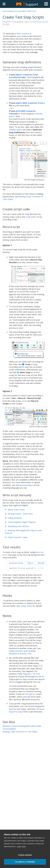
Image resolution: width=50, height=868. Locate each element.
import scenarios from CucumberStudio (24, 76)
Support (32, 4)
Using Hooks (26, 606)
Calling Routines (13, 518)
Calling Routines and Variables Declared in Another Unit (23, 652)
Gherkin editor (16, 130)
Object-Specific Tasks (16, 537)
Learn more (21, 848)
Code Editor (31, 217)
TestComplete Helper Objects (20, 522)
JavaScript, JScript (16, 563)
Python (30, 563)
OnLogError (30, 694)
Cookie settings (25, 856)
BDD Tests (32, 11)
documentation (26, 485)
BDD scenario (23, 33)
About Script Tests (15, 510)
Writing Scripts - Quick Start (19, 514)
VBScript (41, 563)
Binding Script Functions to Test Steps (20, 732)
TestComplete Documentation (15, 11)
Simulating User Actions (17, 526)
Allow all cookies (25, 863)
